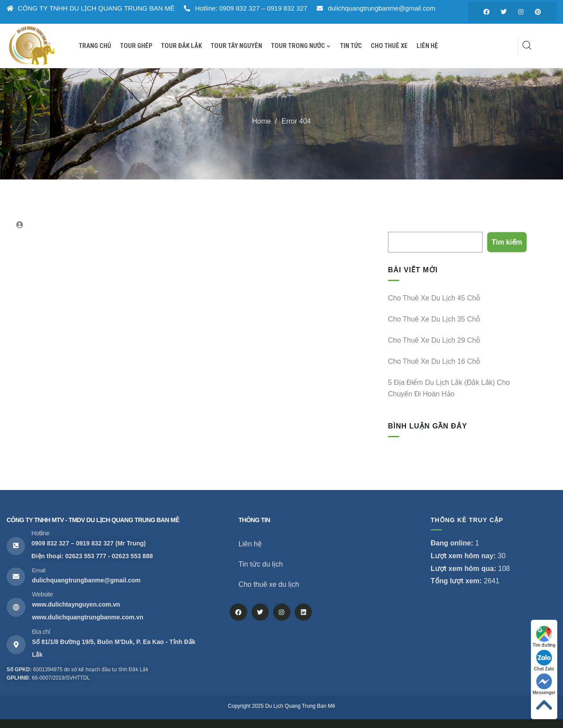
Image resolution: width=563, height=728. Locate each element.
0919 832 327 (95, 543)
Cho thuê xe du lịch (269, 584)
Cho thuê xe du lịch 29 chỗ (434, 340)
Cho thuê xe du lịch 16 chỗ (434, 361)
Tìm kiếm (401, 225)
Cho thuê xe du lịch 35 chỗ (434, 319)
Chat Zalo (544, 660)
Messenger (544, 684)
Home (261, 121)
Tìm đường (544, 637)
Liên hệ (250, 544)
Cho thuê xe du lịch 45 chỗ (434, 298)
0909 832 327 (51, 543)
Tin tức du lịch (261, 564)
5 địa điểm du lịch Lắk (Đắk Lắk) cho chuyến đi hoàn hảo (449, 388)
